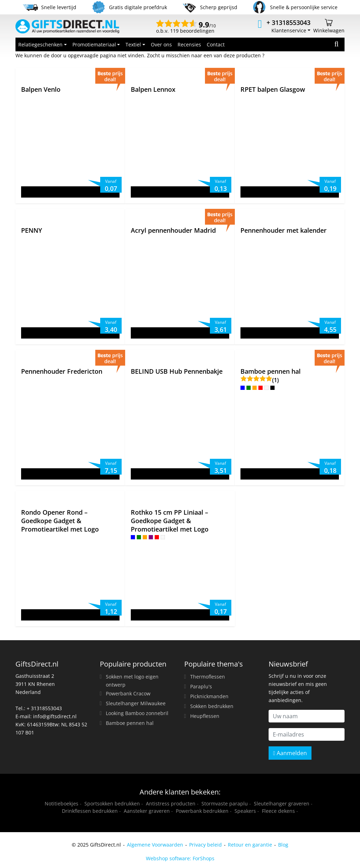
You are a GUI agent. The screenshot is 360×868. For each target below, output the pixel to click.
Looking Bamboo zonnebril (137, 713)
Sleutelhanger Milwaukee (136, 703)
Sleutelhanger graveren (282, 803)
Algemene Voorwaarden (155, 845)
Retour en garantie (250, 845)
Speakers (245, 811)
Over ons (161, 44)
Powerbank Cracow (128, 693)
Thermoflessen (208, 677)
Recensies (189, 44)
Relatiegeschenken (40, 44)
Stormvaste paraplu (225, 803)
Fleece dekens (278, 811)
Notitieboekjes (62, 803)
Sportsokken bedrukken (112, 803)
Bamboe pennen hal (130, 723)
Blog (283, 845)
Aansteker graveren (147, 811)
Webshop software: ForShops (180, 858)
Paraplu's (201, 686)
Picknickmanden (209, 696)
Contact (216, 44)
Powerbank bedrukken (202, 811)
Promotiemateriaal (94, 44)
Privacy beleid (205, 845)
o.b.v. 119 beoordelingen (186, 28)
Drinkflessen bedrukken (90, 811)
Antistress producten (171, 803)
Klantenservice (289, 30)
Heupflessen (205, 716)
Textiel (133, 44)
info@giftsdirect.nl (55, 716)
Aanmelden (290, 753)
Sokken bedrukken (212, 706)
